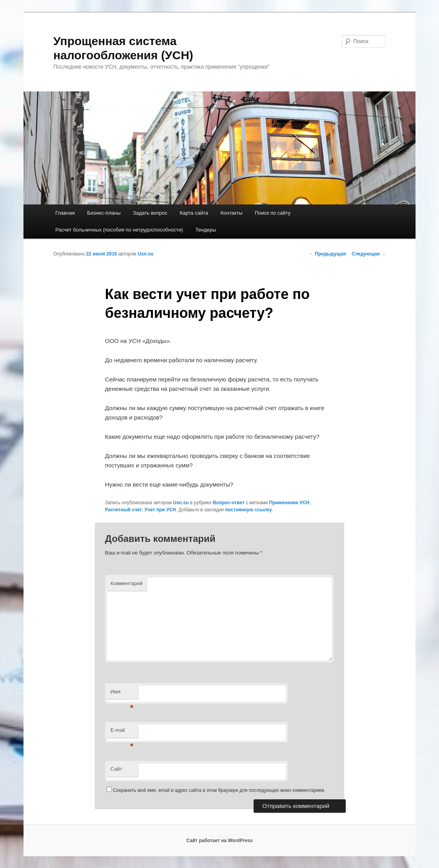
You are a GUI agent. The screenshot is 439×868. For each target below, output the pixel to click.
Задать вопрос (150, 213)
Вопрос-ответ (229, 503)
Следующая (369, 254)
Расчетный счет (123, 510)
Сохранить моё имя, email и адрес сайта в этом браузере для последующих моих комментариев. (219, 790)
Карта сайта (194, 213)
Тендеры (206, 230)
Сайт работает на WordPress (219, 841)
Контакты (231, 213)
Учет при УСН (160, 510)
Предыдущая (327, 254)
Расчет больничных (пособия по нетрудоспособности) (119, 230)
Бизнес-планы (104, 213)
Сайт (116, 769)
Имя (122, 694)
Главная (65, 213)
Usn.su (145, 254)
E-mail (122, 732)
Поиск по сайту (273, 213)
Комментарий (127, 583)
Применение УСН (289, 503)
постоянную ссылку (249, 510)
